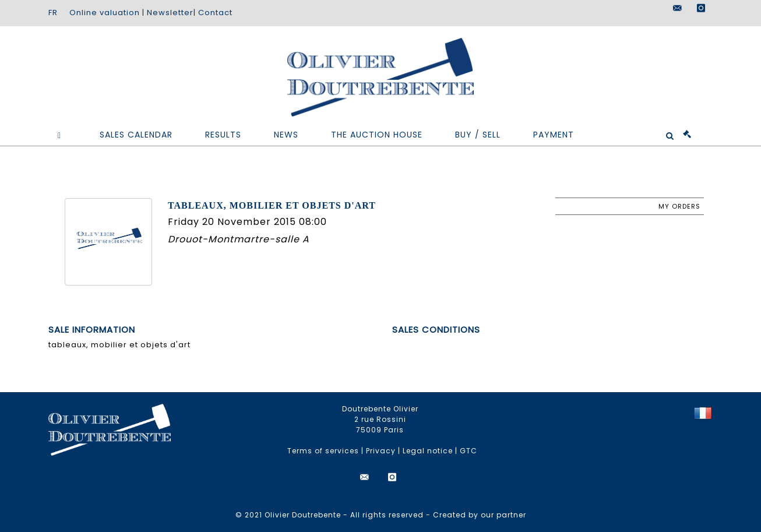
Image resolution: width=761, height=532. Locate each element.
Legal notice (428, 451)
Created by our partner (480, 515)
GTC (468, 451)
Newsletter (170, 13)
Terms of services (323, 451)
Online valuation (105, 13)
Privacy (381, 451)
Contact (215, 13)
